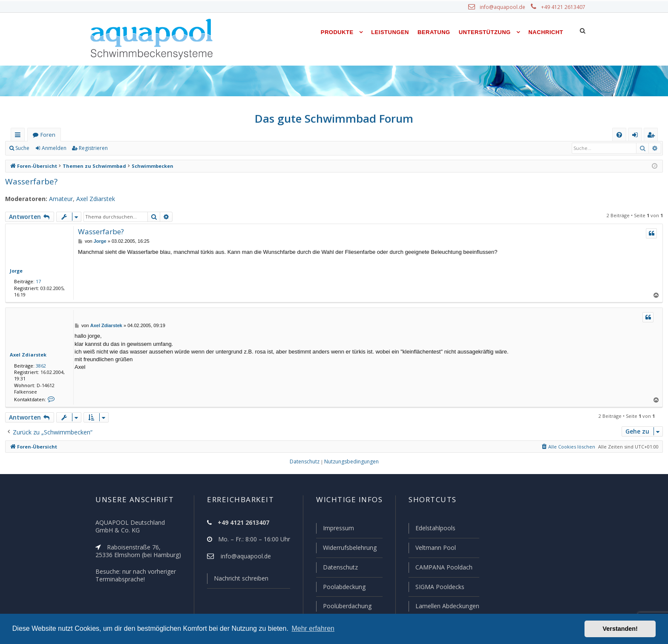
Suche (23, 148)
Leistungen (390, 32)
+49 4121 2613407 (564, 7)
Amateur (56, 199)
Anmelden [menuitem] (637, 137)
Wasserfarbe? (30, 181)
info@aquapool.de (506, 7)
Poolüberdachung (343, 606)
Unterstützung (485, 32)
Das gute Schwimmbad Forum (334, 118)
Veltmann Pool (435, 549)
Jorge (16, 270)
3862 (39, 365)
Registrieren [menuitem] (653, 137)
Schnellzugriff (19, 137)
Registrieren (92, 148)
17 (37, 281)
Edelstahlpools (435, 530)
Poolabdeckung (341, 587)
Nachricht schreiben (238, 580)
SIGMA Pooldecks (439, 587)
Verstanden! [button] (620, 629)
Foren (48, 135)
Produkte (337, 32)
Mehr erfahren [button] (313, 628)
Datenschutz (337, 568)
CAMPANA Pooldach (443, 568)
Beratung (434, 32)
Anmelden (54, 148)
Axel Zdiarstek (90, 199)
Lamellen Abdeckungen (446, 606)
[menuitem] (619, 135)
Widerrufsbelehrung (346, 549)
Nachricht (546, 32)
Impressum (335, 530)
